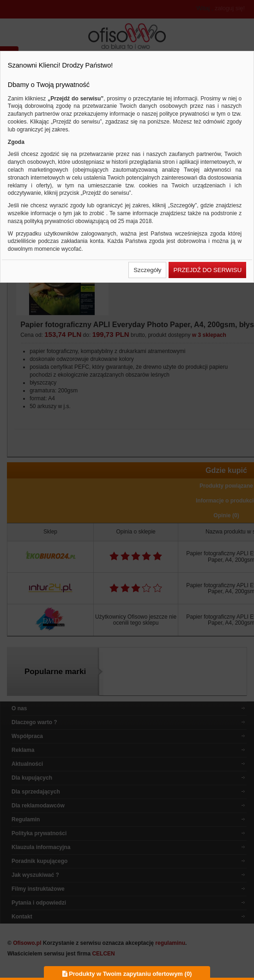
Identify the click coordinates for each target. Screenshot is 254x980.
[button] (147, 270)
